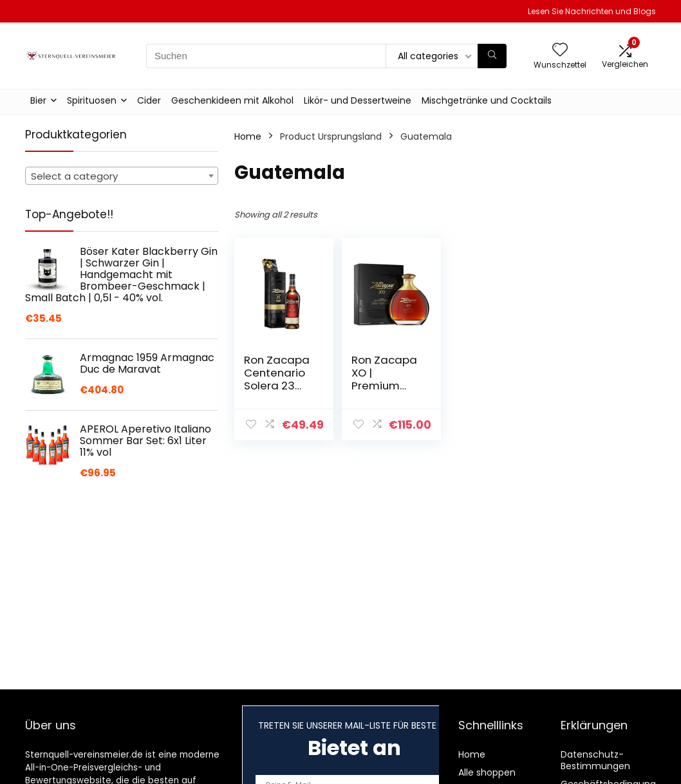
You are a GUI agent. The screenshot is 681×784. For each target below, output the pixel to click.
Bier (38, 100)
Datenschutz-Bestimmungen (595, 760)
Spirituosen (92, 100)
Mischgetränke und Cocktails (487, 100)
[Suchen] (492, 56)
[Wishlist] (560, 51)
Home (248, 136)
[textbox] (122, 176)
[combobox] (122, 176)
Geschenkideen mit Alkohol (232, 100)
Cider (149, 100)
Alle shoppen (487, 772)
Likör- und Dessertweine (358, 100)
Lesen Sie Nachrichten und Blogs (592, 11)
